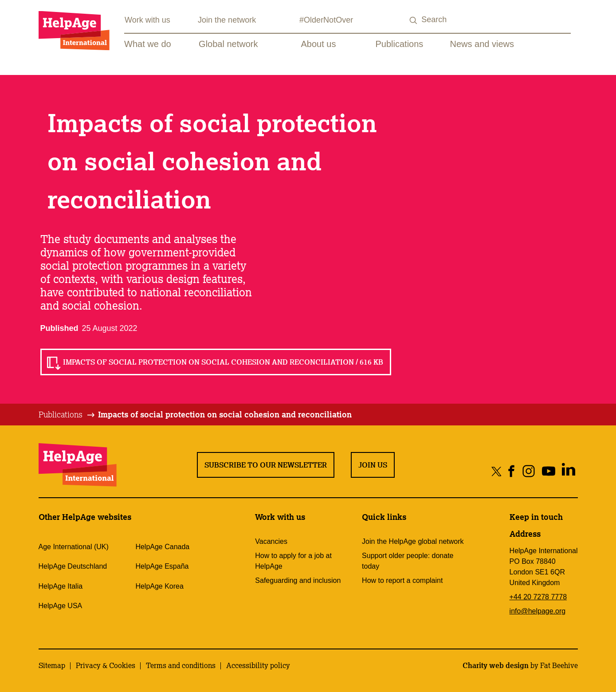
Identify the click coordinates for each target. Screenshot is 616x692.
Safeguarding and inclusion (298, 580)
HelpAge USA (61, 606)
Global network (228, 44)
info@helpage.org (538, 611)
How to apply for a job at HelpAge (293, 561)
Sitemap (52, 665)
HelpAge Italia (61, 586)
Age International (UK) (74, 547)
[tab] (67, 415)
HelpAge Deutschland (73, 566)
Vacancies (271, 541)
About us (319, 44)
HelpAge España (162, 566)
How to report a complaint (402, 580)
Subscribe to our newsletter (266, 465)
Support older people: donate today (408, 561)
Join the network (227, 20)
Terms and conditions (181, 665)
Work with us (147, 20)
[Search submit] (413, 21)
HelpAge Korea (159, 586)
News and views (482, 44)
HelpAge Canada (162, 547)
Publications (400, 44)
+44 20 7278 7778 (538, 597)
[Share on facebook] (512, 471)
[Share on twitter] (496, 471)
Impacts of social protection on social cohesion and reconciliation (225, 414)
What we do (148, 44)
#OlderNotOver (326, 20)
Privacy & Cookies (106, 665)
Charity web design (496, 665)
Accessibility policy (258, 665)
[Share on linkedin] (569, 471)
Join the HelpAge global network (413, 541)
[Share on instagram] (529, 471)
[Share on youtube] (549, 471)
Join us (373, 465)
